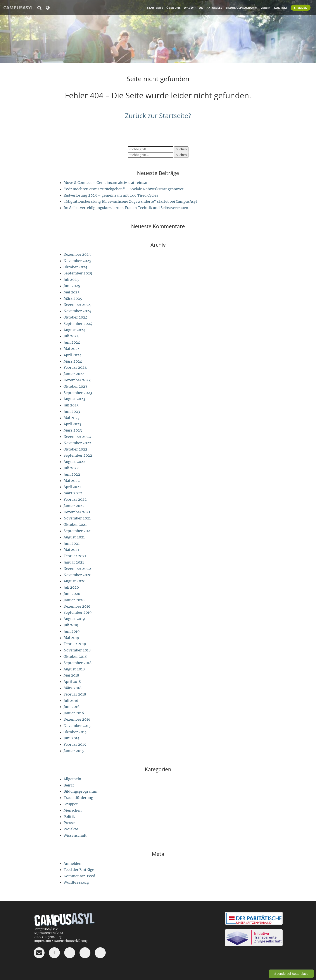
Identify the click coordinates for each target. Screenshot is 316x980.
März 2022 (73, 493)
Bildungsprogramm (241, 8)
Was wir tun (194, 8)
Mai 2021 (71, 550)
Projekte (71, 829)
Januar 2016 (74, 713)
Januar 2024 (74, 374)
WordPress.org (76, 882)
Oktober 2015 (75, 732)
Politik (69, 817)
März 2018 (73, 688)
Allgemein (72, 779)
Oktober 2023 (75, 386)
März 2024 (73, 361)
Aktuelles (214, 8)
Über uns (174, 8)
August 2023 (74, 399)
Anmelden (73, 863)
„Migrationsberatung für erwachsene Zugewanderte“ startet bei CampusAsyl (130, 201)
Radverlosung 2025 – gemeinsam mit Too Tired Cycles (111, 195)
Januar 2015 (74, 751)
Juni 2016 (72, 707)
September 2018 (78, 663)
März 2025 (73, 298)
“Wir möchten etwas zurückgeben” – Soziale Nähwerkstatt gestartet (124, 189)
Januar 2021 (74, 562)
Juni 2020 (72, 594)
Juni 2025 (72, 286)
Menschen (73, 810)
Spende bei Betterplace (291, 974)
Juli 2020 (71, 587)
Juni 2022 (72, 474)
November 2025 (77, 261)
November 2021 (77, 518)
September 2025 (78, 273)
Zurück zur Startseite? (158, 116)
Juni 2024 (72, 342)
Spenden (301, 8)
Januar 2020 (74, 600)
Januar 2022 (74, 506)
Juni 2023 (72, 411)
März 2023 (73, 430)
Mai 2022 (72, 481)
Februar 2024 (75, 367)
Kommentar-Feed (79, 876)
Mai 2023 (72, 418)
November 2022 (77, 443)
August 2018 (74, 669)
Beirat (69, 785)
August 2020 (74, 581)
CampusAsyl (18, 8)
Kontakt (281, 8)
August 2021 (74, 537)
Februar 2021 (75, 556)
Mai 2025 (72, 292)
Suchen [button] (181, 149)
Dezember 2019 (77, 606)
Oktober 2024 (75, 317)
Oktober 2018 (75, 656)
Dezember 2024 (77, 305)
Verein (266, 8)
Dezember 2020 (77, 569)
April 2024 (73, 355)
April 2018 (72, 682)
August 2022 (74, 462)
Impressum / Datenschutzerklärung (61, 941)
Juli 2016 (71, 701)
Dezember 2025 (77, 254)
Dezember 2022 (77, 437)
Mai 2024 (72, 349)
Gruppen (71, 804)
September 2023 (78, 393)
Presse (69, 823)
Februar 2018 (75, 694)
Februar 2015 (75, 744)
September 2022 (78, 455)
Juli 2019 (71, 625)
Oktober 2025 (75, 267)
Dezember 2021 (77, 512)
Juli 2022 (71, 468)
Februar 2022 (75, 499)
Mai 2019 (71, 638)
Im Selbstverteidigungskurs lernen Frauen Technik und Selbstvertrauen (126, 208)
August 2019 (74, 619)
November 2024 (77, 311)
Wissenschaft (75, 835)
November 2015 (77, 726)
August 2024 (74, 330)
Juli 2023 (71, 405)
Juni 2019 (72, 631)
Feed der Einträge (79, 870)
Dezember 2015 (77, 719)
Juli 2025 (71, 279)
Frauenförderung (78, 798)
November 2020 (77, 575)
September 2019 (78, 612)
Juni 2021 (72, 543)
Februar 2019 (75, 644)
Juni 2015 (72, 738)
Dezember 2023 (77, 380)
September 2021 (78, 531)
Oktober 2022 (75, 449)
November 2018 (77, 650)
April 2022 (73, 487)
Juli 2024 (71, 336)
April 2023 (72, 424)
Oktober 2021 (75, 524)
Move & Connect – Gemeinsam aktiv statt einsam (107, 183)
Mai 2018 (71, 675)
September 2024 (78, 324)
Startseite (155, 8)
